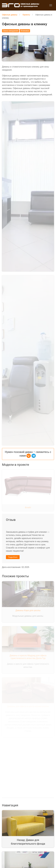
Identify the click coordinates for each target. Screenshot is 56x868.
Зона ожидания (11, 31)
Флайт (28, 491)
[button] (51, 5)
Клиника (25, 31)
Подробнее (13, 541)
